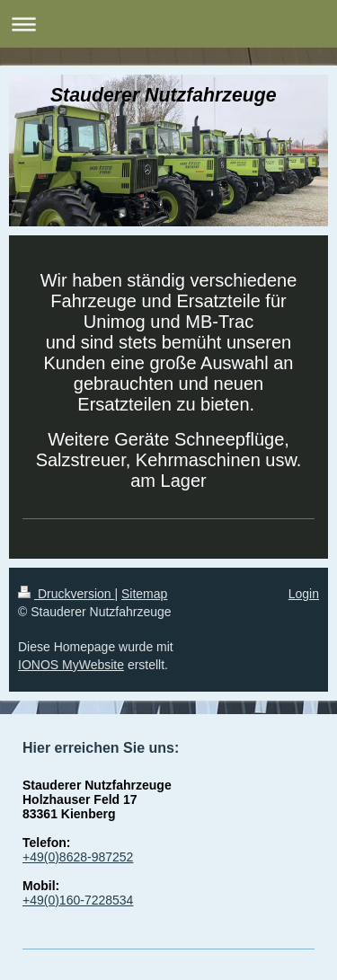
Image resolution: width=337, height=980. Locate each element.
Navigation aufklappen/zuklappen (168, 24)
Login (304, 594)
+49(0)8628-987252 (78, 857)
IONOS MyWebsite (71, 665)
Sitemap (144, 594)
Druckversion (66, 594)
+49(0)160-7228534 (78, 900)
